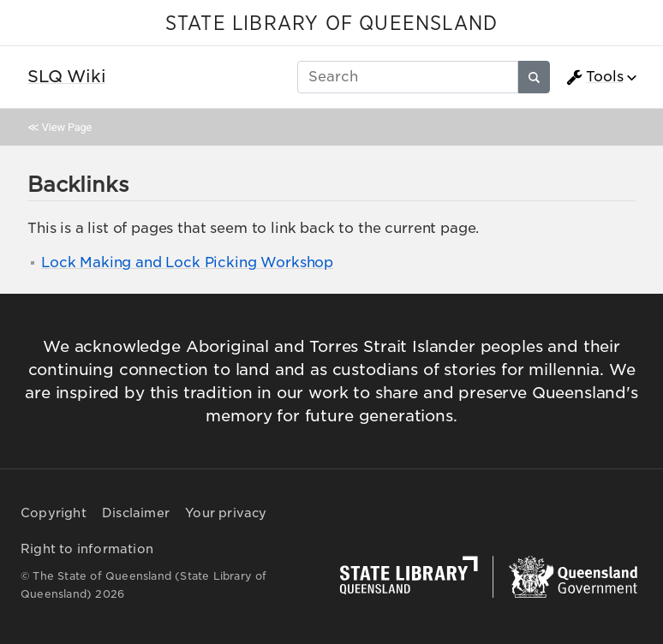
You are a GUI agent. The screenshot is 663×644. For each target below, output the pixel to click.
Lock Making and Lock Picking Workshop (187, 262)
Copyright (54, 513)
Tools (594, 77)
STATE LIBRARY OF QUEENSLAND (331, 24)
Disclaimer (136, 513)
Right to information (87, 549)
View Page (67, 127)
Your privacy (226, 513)
